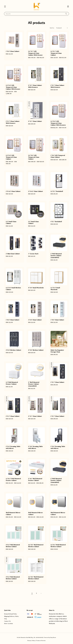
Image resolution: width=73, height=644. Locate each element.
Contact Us (7, 621)
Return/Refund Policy (11, 614)
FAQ (5, 619)
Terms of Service (41, 641)
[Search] (66, 14)
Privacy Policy (31, 641)
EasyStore (53, 637)
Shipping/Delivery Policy (11, 616)
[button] (5, 6)
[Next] (41, 593)
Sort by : (52, 28)
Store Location (8, 624)
